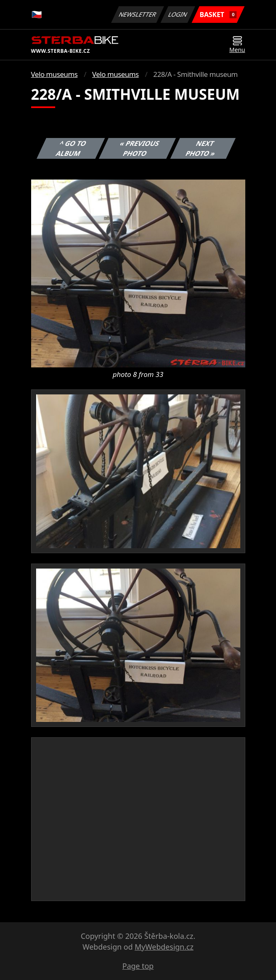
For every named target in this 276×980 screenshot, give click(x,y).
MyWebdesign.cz (164, 947)
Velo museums (54, 74)
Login (178, 14)
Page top (138, 966)
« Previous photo (140, 148)
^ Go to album (71, 148)
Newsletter (138, 14)
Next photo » (200, 148)
